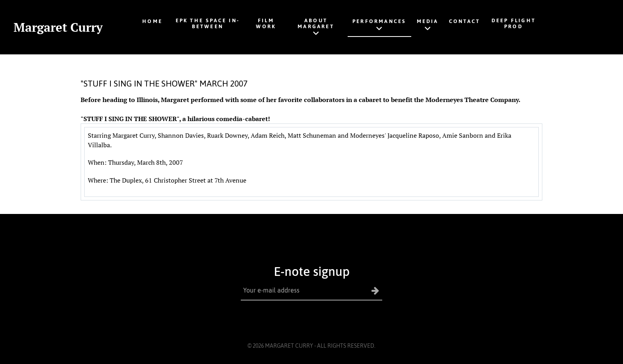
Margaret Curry (58, 27)
